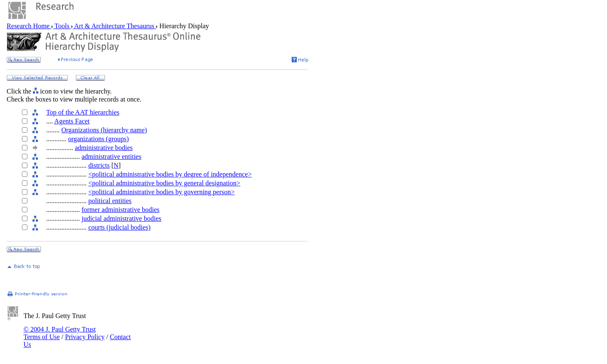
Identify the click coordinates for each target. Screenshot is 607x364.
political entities (110, 201)
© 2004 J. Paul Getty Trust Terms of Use (60, 333)
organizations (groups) (98, 139)
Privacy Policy (85, 337)
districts (99, 165)
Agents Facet (72, 121)
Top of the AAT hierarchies (83, 112)
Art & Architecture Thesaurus (114, 26)
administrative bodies (103, 148)
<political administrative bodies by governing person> (161, 192)
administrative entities (111, 157)
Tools (62, 26)
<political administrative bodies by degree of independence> (170, 174)
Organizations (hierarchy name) (104, 130)
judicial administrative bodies (121, 218)
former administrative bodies (120, 210)
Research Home (29, 26)
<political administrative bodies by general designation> (164, 183)
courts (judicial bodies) (119, 227)
